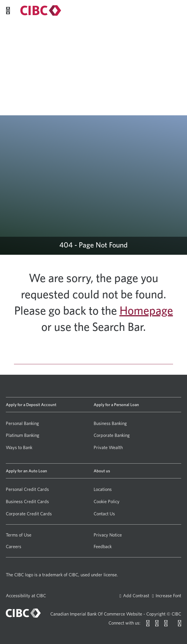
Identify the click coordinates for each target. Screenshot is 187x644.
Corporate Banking (112, 435)
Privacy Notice (108, 535)
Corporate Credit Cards (29, 514)
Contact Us (104, 514)
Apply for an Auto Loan (26, 471)
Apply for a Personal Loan (116, 404)
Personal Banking (22, 423)
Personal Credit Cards (27, 489)
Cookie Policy (107, 502)
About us (102, 471)
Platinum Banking (23, 435)
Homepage (146, 311)
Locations (103, 489)
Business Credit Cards (27, 502)
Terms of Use (19, 535)
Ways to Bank (19, 447)
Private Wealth (108, 447)
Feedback (103, 547)
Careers (14, 547)
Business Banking (110, 423)
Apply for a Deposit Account (31, 404)
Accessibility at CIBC (26, 596)
